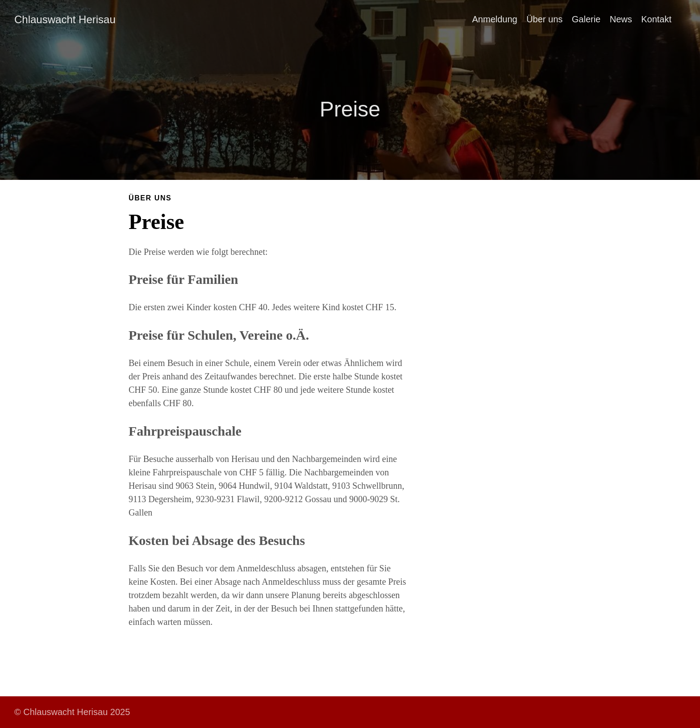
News (621, 19)
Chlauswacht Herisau (65, 19)
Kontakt (656, 19)
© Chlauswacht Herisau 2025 (72, 712)
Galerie (586, 19)
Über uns (544, 19)
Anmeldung (495, 19)
